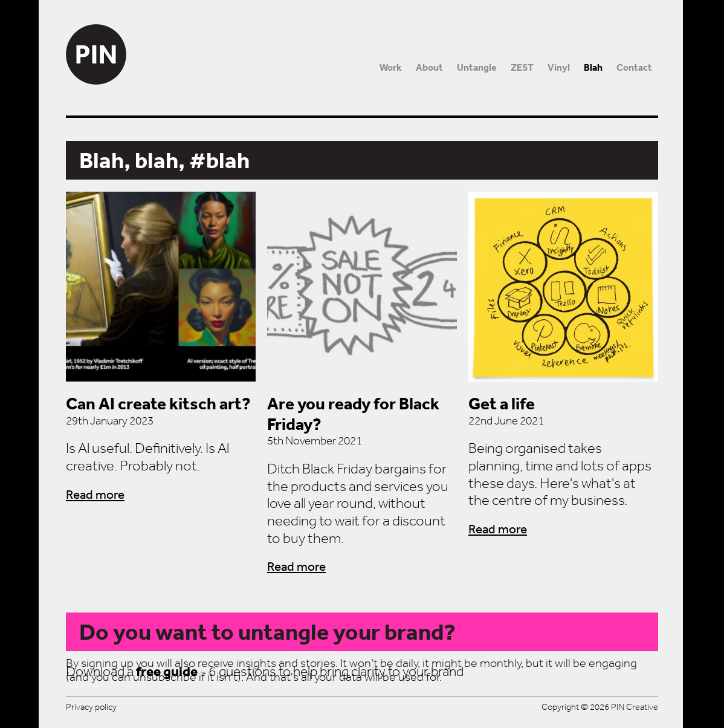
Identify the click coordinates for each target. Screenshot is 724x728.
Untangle (477, 67)
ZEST (522, 67)
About (429, 67)
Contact (634, 67)
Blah (593, 67)
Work (391, 67)
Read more (95, 494)
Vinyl (559, 67)
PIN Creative (96, 42)
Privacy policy (91, 707)
